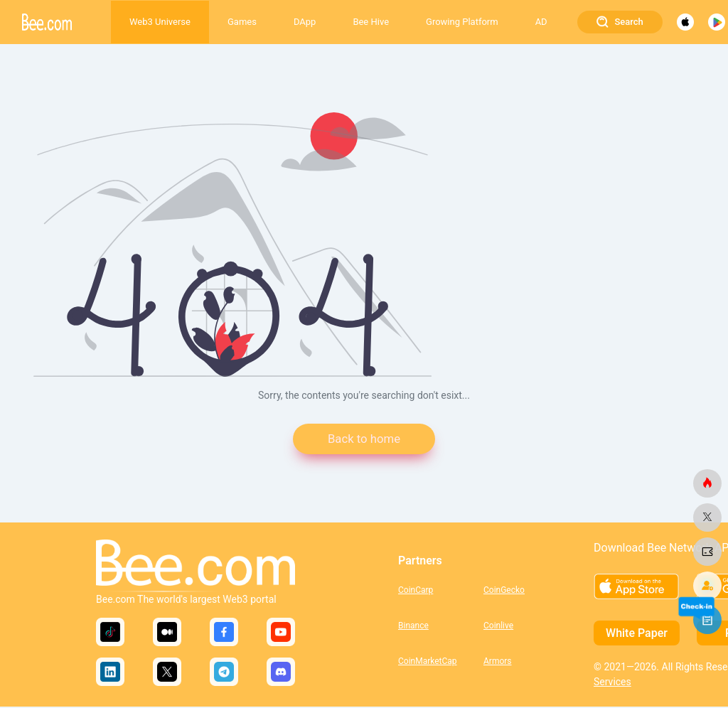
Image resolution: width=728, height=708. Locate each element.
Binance (413, 627)
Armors (498, 663)
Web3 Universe (160, 22)
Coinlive (498, 627)
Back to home (364, 440)
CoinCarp (416, 591)
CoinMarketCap (428, 663)
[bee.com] (707, 483)
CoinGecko (504, 591)
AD (541, 22)
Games (242, 22)
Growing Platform (462, 22)
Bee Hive (371, 22)
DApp (305, 22)
